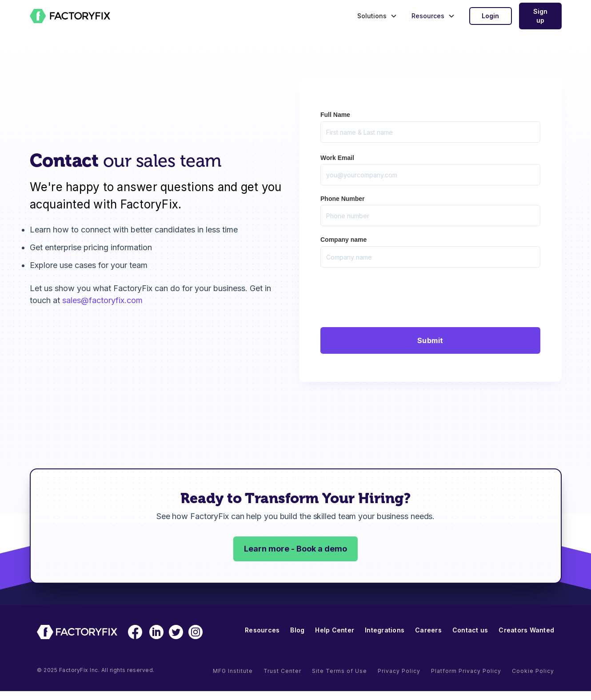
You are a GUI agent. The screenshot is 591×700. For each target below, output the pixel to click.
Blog (297, 630)
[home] (70, 16)
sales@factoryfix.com (102, 300)
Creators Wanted (526, 630)
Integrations (385, 630)
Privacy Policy (399, 671)
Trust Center (282, 671)
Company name (343, 240)
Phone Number (343, 199)
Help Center (335, 630)
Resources (262, 630)
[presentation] (388, 296)
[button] (375, 16)
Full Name (335, 115)
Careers (428, 630)
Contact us (470, 630)
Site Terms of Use (339, 671)
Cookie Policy (533, 671)
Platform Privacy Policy (466, 671)
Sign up (540, 16)
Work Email (337, 158)
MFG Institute (233, 671)
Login (490, 16)
